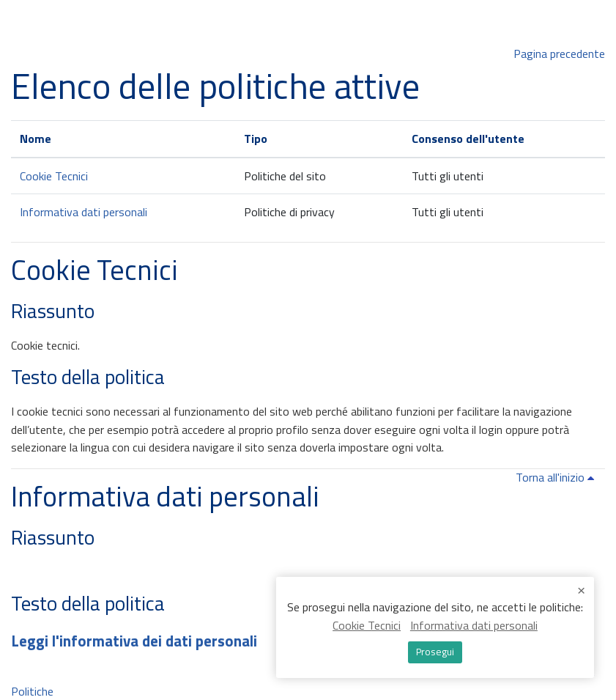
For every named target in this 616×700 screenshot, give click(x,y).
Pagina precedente (559, 54)
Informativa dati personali (84, 212)
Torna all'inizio (557, 477)
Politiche (32, 691)
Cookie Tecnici (54, 176)
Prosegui (435, 652)
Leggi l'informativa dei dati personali (134, 641)
